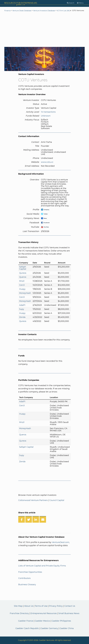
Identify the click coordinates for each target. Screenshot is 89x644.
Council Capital (57, 500)
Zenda (22, 317)
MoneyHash (25, 293)
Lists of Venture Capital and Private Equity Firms (42, 566)
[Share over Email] (43, 519)
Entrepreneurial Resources (44, 613)
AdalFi (22, 305)
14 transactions (48, 112)
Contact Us (70, 606)
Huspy (22, 289)
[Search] (71, 3)
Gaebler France (26, 621)
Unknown (46, 116)
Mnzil (22, 281)
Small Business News (69, 613)
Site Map (18, 606)
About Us (29, 606)
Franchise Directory (19, 613)
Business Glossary (27, 585)
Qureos (23, 273)
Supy (22, 309)
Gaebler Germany (49, 628)
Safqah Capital (23, 268)
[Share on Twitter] (29, 519)
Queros (23, 277)
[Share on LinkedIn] (36, 519)
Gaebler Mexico (42, 621)
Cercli (22, 285)
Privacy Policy (56, 606)
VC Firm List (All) (63, 11)
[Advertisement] (44, 30)
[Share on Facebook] (22, 519)
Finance (8, 11)
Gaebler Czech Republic (27, 628)
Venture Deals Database (22, 11)
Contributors (24, 578)
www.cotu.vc (47, 162)
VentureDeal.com (61, 542)
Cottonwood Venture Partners (33, 500)
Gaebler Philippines (61, 621)
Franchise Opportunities (30, 572)
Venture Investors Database (44, 11)
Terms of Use (41, 606)
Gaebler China (67, 628)
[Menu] (80, 3)
